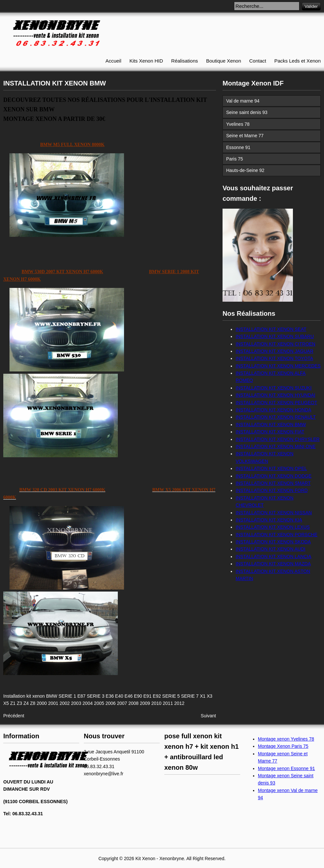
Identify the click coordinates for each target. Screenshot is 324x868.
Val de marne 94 (243, 101)
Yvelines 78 (238, 124)
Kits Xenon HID (146, 61)
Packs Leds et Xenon (297, 61)
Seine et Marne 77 (245, 136)
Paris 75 (234, 159)
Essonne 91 (238, 147)
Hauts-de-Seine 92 (245, 170)
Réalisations (185, 61)
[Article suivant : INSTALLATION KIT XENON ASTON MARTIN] (208, 716)
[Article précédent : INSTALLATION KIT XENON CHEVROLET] (14, 716)
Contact (258, 61)
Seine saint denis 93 (247, 112)
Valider (311, 6)
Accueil (113, 61)
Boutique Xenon (224, 61)
